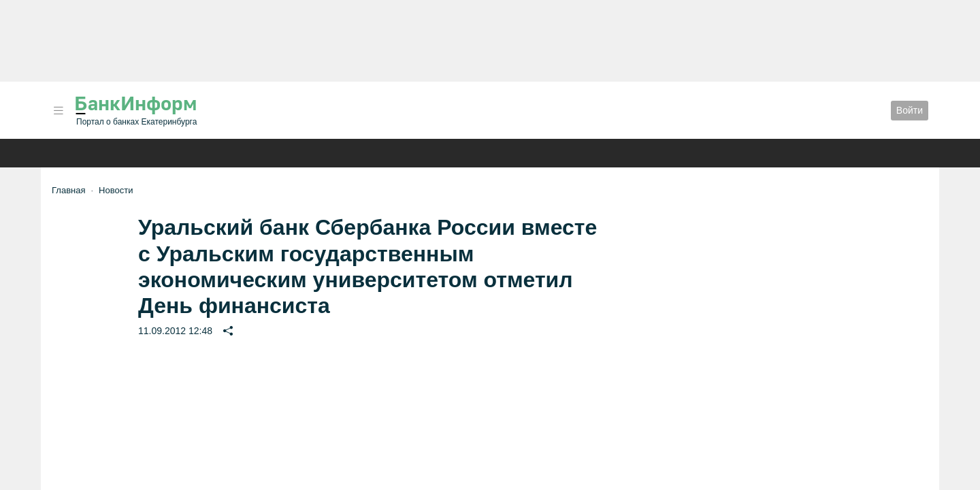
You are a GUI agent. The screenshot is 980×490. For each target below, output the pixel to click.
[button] (59, 111)
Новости (116, 190)
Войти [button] (910, 110)
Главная (68, 190)
